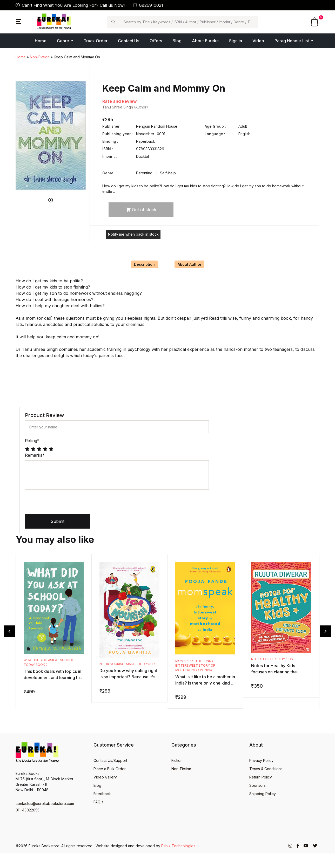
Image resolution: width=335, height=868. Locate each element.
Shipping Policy (263, 794)
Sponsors (257, 785)
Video (258, 41)
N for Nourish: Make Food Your (127, 664)
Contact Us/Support (110, 760)
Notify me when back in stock (133, 234)
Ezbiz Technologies (178, 846)
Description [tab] (144, 264)
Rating (32, 441)
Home (41, 41)
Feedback (102, 794)
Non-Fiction (40, 57)
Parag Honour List (292, 41)
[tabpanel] (51, 135)
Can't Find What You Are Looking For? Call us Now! (70, 5)
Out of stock (141, 210)
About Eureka (205, 41)
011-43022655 (28, 810)
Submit (58, 521)
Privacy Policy (261, 760)
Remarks (35, 455)
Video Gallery (105, 777)
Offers (156, 41)
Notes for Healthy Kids (272, 659)
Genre (63, 41)
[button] (19, 21)
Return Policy (261, 777)
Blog (177, 41)
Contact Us (129, 41)
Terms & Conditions (266, 769)
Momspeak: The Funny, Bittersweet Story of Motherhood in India (195, 665)
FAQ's (99, 802)
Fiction (177, 760)
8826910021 (148, 5)
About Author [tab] (189, 264)
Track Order (96, 41)
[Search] (189, 22)
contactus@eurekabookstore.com (45, 804)
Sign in (236, 41)
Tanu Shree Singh (118, 107)
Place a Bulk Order (110, 769)
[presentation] (64, 504)
